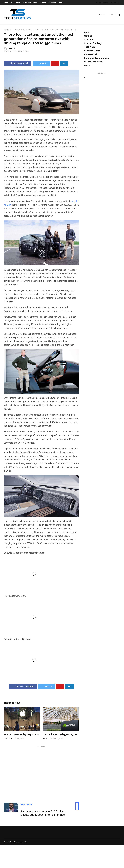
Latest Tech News (93, 63)
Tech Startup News (49, 31)
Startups (43, 2)
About (61, 2)
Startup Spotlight (30, 31)
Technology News (68, 31)
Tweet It (41, 65)
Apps (87, 33)
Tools (112, 15)
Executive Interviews (30, 2)
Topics (101, 15)
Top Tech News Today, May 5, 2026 (21, 736)
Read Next (27, 806)
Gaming (88, 37)
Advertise (52, 2)
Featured (16, 31)
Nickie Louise (9, 740)
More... (88, 67)
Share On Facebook (18, 65)
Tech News (90, 48)
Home (18, 2)
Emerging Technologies (96, 59)
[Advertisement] (42, 773)
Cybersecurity (91, 56)
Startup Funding (93, 44)
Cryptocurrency (92, 52)
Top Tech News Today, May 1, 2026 (61, 736)
